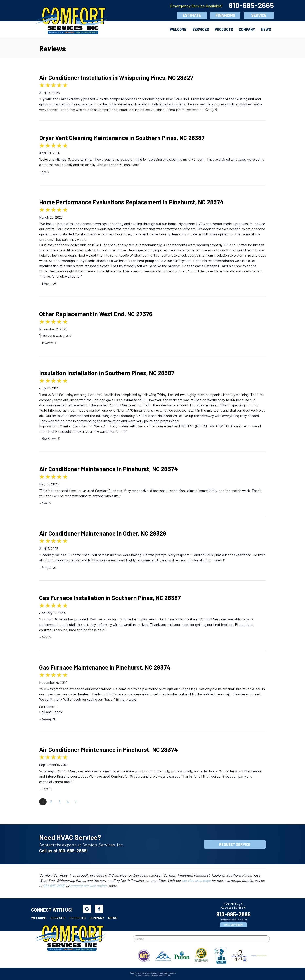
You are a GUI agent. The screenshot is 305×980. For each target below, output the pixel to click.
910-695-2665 (251, 5)
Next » (76, 802)
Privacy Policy (154, 973)
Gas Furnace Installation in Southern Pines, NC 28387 (110, 598)
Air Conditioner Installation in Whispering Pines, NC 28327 (116, 77)
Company (247, 29)
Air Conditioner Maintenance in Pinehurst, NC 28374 (109, 469)
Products (224, 29)
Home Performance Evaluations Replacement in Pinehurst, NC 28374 (131, 202)
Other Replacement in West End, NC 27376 (96, 314)
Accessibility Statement (167, 973)
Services (201, 29)
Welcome (178, 29)
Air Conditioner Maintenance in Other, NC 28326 (103, 533)
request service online (88, 886)
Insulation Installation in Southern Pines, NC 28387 (107, 373)
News (266, 29)
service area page (196, 880)
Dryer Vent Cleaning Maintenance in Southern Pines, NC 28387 (122, 138)
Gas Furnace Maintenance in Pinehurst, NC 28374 (105, 667)
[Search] (201, 939)
